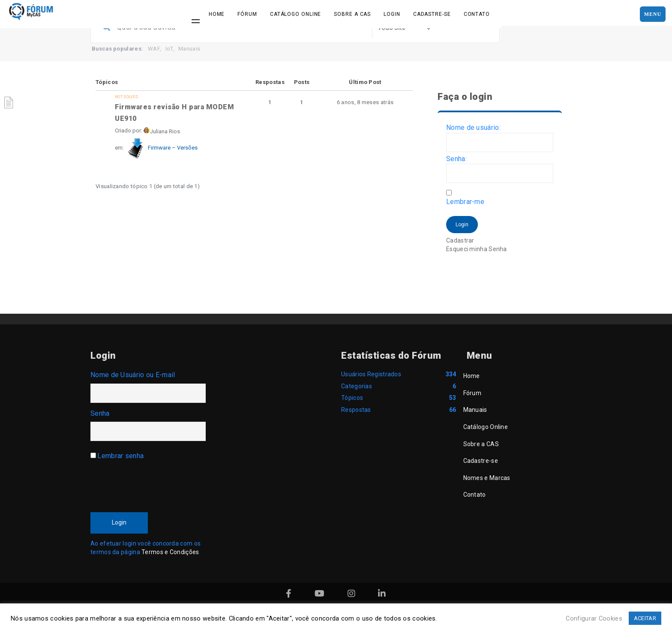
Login (392, 14)
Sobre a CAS (352, 14)
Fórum (247, 14)
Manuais (189, 49)
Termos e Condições (170, 552)
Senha (100, 413)
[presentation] (156, 483)
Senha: (456, 159)
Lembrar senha (120, 456)
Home (217, 14)
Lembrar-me (465, 202)
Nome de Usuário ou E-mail (133, 375)
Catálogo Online (296, 14)
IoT (169, 49)
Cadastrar (460, 240)
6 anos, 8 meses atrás (365, 102)
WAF (154, 49)
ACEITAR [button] (645, 618)
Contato (477, 14)
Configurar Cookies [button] (594, 618)
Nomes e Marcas (487, 478)
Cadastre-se (432, 14)
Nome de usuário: (473, 127)
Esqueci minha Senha (477, 249)
